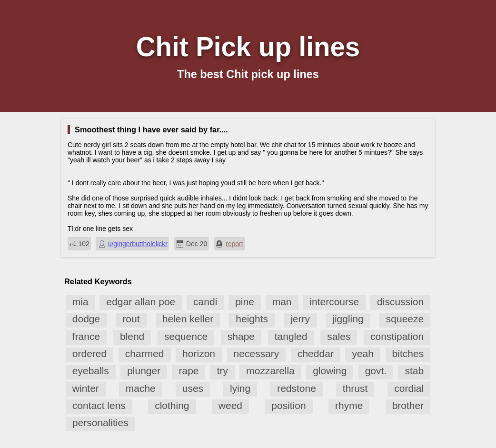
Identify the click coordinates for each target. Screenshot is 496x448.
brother (408, 405)
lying (240, 388)
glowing (330, 371)
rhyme (349, 405)
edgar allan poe (141, 302)
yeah (363, 353)
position (288, 405)
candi (205, 302)
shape (241, 336)
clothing (172, 405)
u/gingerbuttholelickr (138, 244)
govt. (376, 371)
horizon (199, 353)
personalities (100, 423)
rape (188, 371)
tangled (291, 336)
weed (230, 405)
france (86, 336)
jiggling (348, 319)
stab (414, 371)
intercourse (334, 302)
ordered (89, 353)
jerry (300, 319)
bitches (408, 353)
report (234, 244)
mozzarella (270, 371)
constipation (397, 336)
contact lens (99, 405)
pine (245, 302)
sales (339, 336)
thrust (355, 388)
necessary (257, 353)
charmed (145, 353)
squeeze (405, 319)
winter (86, 388)
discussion (400, 302)
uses (193, 388)
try (223, 371)
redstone (297, 388)
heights (252, 319)
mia (80, 302)
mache (141, 388)
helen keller (188, 319)
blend (132, 336)
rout (131, 319)
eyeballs (91, 371)
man (282, 302)
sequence (186, 336)
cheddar (316, 353)
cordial (409, 388)
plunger (144, 371)
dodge (86, 319)
